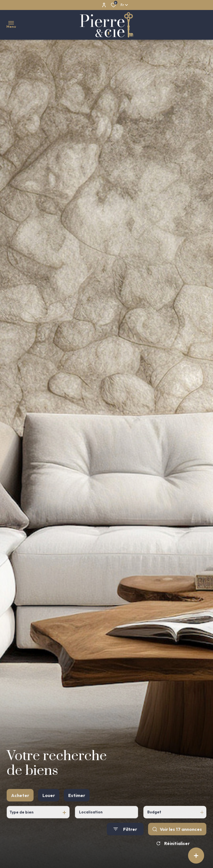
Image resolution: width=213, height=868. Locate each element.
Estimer (77, 803)
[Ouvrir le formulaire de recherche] (125, 837)
